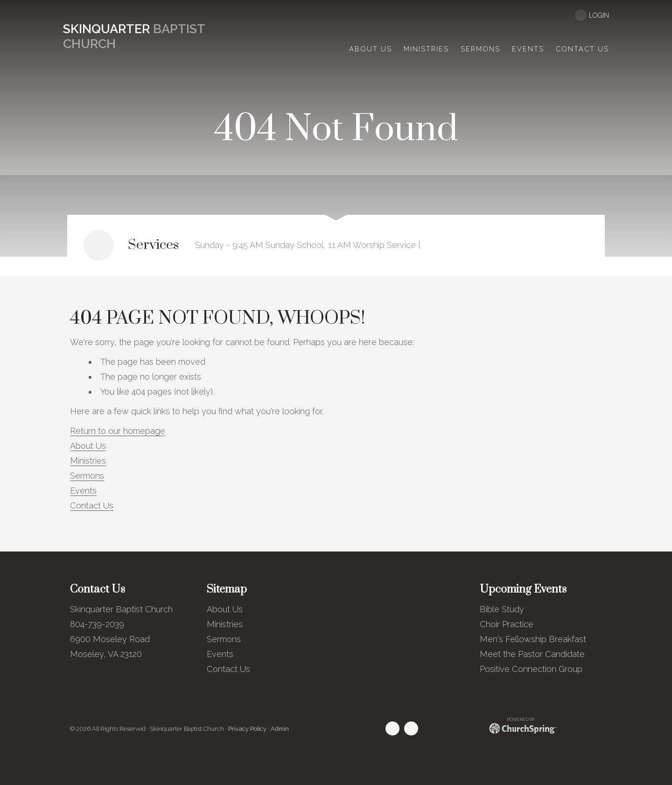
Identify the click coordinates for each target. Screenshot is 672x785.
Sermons (87, 476)
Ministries (88, 461)
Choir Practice (507, 624)
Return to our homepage (118, 431)
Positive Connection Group (531, 669)
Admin (280, 729)
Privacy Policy (247, 729)
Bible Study (502, 609)
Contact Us (92, 506)
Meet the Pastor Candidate (532, 654)
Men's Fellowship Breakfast (533, 639)
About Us (88, 446)
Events (83, 491)
